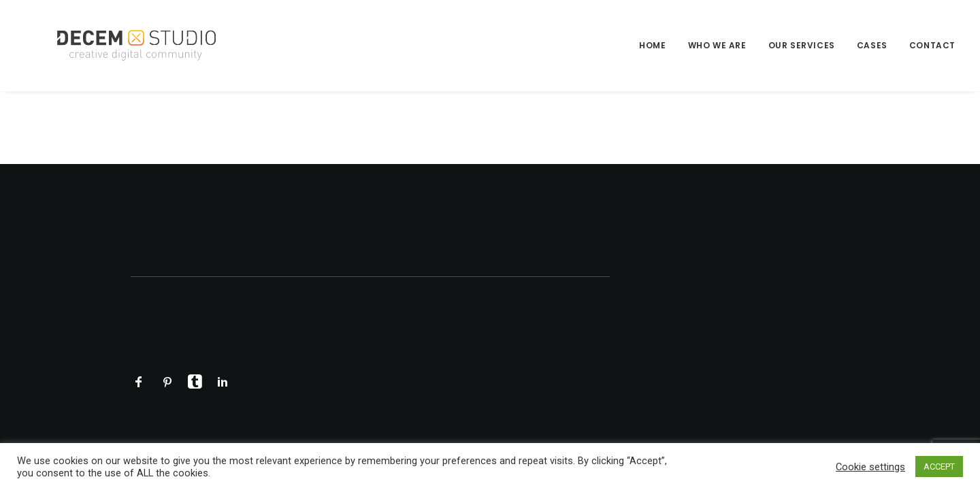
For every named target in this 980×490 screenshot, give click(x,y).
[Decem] (119, 46)
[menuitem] (657, 46)
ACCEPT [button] (939, 467)
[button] (139, 385)
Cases (872, 45)
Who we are (717, 45)
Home (652, 45)
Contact (932, 45)
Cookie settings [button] (870, 467)
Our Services (802, 45)
